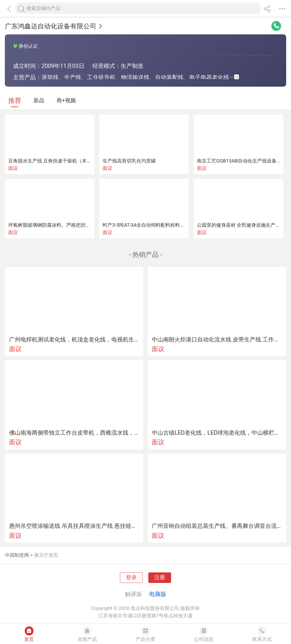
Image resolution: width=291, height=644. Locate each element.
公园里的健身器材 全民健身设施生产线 (239, 225)
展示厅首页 (46, 555)
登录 (131, 578)
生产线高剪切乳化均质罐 (129, 161)
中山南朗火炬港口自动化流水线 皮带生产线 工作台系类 (217, 339)
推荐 (15, 101)
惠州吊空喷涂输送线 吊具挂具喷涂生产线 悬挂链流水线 (74, 526)
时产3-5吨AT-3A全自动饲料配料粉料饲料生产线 (153, 225)
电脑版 (158, 594)
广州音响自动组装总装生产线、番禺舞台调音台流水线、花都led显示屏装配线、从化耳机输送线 (217, 526)
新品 (39, 101)
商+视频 (66, 101)
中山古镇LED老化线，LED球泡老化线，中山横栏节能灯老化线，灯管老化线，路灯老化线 (217, 433)
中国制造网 (17, 555)
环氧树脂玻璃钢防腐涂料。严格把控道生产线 (57, 225)
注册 (160, 578)
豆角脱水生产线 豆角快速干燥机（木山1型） (56, 161)
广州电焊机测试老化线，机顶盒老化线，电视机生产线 (74, 339)
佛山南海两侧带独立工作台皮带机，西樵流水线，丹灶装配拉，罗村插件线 (74, 433)
